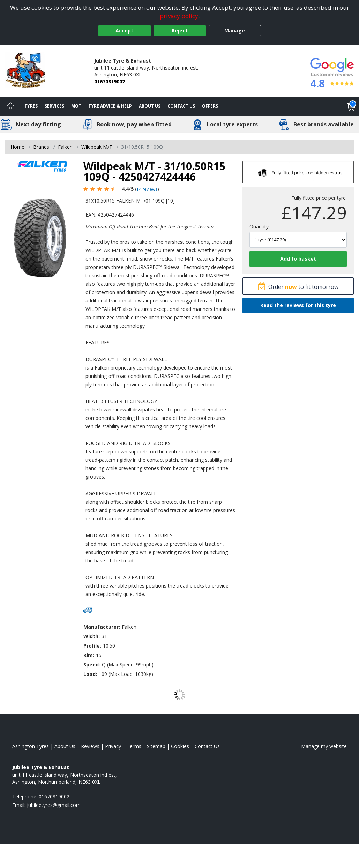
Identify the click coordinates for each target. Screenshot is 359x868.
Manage (235, 31)
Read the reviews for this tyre (298, 305)
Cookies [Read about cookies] (180, 746)
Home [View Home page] (17, 147)
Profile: (92, 646)
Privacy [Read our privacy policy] (113, 746)
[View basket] (351, 107)
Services (54, 106)
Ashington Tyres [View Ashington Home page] (31, 746)
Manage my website (324, 746)
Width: (92, 636)
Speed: (92, 665)
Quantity (259, 227)
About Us (150, 106)
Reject (180, 31)
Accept (124, 31)
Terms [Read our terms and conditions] (134, 746)
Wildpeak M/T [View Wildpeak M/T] (97, 147)
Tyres (31, 106)
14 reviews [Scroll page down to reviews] (147, 189)
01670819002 (110, 82)
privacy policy (179, 16)
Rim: (89, 655)
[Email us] (54, 805)
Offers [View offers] (210, 106)
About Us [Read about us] (65, 746)
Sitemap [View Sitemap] (156, 746)
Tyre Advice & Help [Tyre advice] (110, 106)
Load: (90, 674)
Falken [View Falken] (65, 147)
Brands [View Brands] (41, 147)
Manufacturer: (102, 627)
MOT (76, 106)
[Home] (10, 107)
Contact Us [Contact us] (181, 106)
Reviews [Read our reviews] (90, 746)
